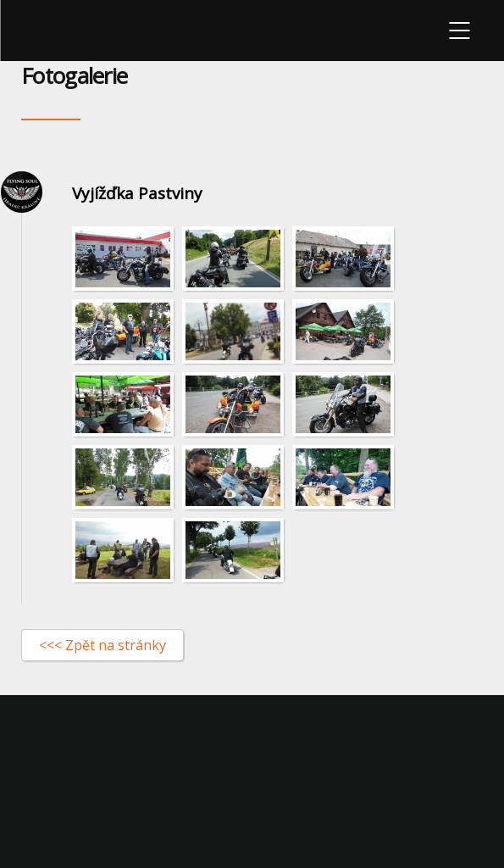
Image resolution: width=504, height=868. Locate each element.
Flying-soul (47, 31)
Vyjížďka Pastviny (137, 193)
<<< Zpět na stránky (102, 645)
